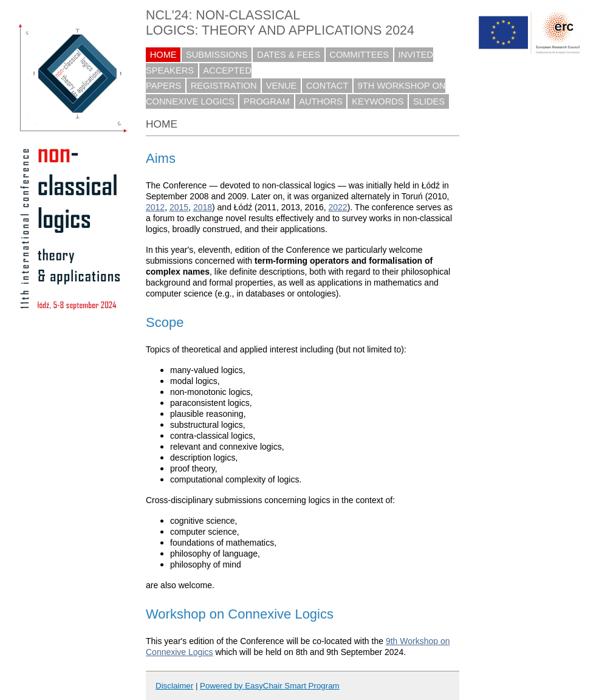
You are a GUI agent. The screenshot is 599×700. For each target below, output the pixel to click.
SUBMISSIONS (217, 55)
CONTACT (327, 86)
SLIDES (429, 101)
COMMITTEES (359, 55)
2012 (155, 207)
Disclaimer (174, 686)
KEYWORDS (378, 101)
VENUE (282, 86)
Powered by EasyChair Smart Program (270, 686)
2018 (203, 207)
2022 (338, 207)
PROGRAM (267, 101)
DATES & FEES (289, 55)
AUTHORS (321, 101)
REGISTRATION (224, 86)
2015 (179, 207)
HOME (163, 55)
